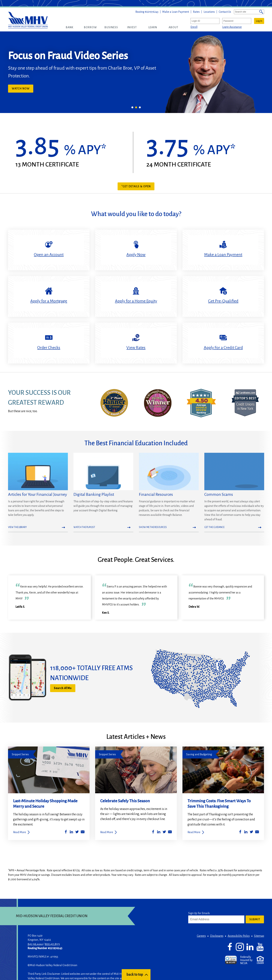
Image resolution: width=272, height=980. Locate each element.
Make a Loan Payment (176, 12)
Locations (209, 12)
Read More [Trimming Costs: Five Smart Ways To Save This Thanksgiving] (194, 832)
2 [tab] (136, 107)
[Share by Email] (83, 832)
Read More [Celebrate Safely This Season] (107, 832)
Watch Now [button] (23, 89)
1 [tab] (132, 107)
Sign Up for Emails (199, 913)
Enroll (194, 27)
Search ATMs (63, 688)
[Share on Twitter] (77, 832)
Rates (196, 12)
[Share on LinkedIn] (71, 832)
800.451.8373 (52, 944)
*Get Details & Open (136, 186)
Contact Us (225, 12)
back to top (135, 975)
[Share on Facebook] (66, 832)
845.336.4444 (35, 944)
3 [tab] (140, 107)
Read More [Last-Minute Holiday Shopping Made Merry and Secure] (20, 832)
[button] (70, 27)
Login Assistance (232, 27)
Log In (259, 21)
